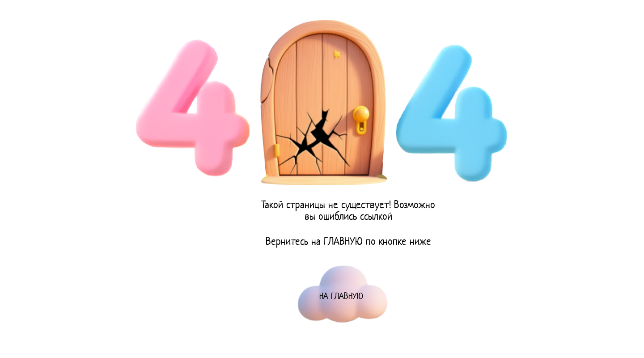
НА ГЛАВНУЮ (341, 297)
